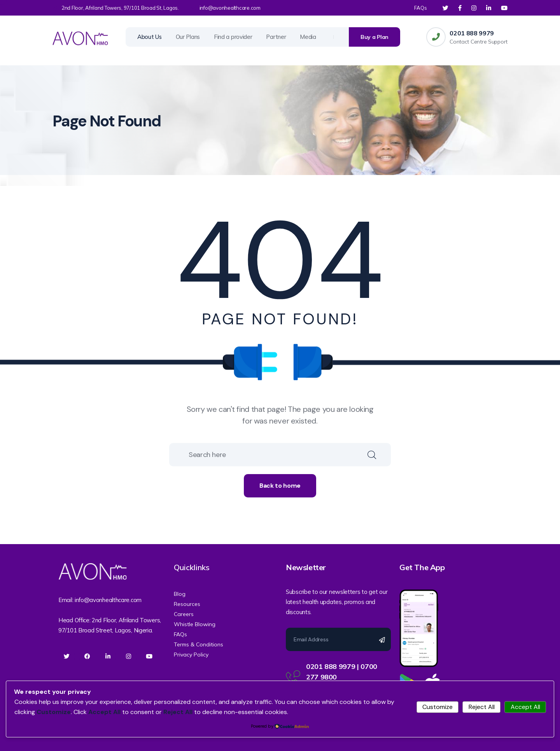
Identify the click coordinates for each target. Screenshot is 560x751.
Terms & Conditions (199, 644)
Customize (437, 707)
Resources (187, 604)
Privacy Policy (191, 655)
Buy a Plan (374, 37)
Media (308, 37)
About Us (150, 37)
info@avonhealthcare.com (230, 8)
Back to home (280, 486)
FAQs (421, 8)
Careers (184, 614)
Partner (276, 37)
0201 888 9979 (472, 33)
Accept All (525, 707)
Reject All (482, 707)
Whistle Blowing (195, 624)
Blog (180, 594)
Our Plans (188, 37)
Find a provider (233, 37)
